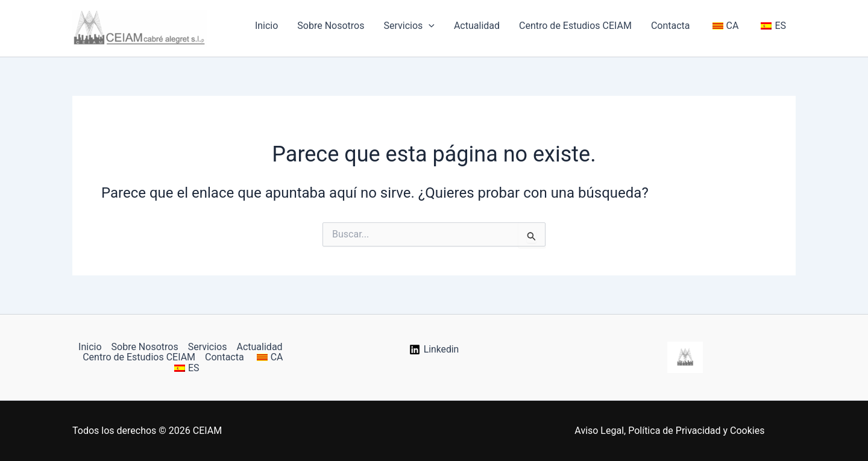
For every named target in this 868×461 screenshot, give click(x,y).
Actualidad (477, 26)
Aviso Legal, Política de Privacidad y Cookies (669, 431)
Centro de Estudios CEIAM (575, 26)
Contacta (671, 26)
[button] (429, 26)
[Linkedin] (434, 350)
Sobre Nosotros (331, 26)
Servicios (409, 26)
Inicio (266, 26)
